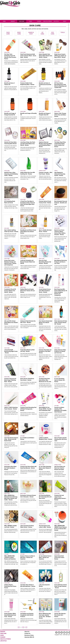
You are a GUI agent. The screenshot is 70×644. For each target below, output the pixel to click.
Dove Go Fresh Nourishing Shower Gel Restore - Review (45, 262)
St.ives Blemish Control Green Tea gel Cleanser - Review (61, 586)
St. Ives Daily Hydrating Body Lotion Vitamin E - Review (45, 468)
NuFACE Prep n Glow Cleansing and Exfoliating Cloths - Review (11, 174)
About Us (27, 632)
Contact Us (27, 633)
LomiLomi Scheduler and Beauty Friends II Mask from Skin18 (28, 262)
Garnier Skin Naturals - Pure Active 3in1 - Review (60, 615)
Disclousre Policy (29, 635)
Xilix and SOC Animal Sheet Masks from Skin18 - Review (11, 323)
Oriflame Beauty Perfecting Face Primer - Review (11, 586)
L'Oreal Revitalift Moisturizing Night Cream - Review (11, 351)
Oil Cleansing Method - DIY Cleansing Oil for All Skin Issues (45, 497)
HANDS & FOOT (42, 171)
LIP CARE (56, 406)
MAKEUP (13, 21)
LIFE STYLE (56, 21)
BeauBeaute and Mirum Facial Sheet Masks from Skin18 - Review (28, 232)
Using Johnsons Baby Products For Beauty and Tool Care (60, 351)
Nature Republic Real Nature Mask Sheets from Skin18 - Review (45, 56)
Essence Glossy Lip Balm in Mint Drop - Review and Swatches (28, 557)
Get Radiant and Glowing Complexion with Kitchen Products (27, 615)
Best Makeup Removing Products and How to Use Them (61, 262)
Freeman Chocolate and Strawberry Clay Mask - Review (45, 351)
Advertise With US (29, 637)
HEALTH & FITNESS (48, 21)
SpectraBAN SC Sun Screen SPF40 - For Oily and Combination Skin (45, 409)
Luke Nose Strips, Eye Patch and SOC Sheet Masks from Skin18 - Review (28, 144)
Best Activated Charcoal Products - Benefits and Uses (61, 203)
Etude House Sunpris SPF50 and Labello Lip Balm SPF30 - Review (60, 56)
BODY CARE (42, 112)
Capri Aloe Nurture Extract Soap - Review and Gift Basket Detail (11, 439)
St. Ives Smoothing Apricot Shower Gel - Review (60, 380)
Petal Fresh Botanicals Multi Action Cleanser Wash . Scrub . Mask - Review (28, 56)
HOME (4, 21)
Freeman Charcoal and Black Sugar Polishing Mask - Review (10, 380)
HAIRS (30, 21)
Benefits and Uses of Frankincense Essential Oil (45, 85)
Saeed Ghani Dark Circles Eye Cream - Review (60, 557)
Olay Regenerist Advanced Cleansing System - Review (60, 174)
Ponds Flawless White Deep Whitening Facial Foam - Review (10, 615)
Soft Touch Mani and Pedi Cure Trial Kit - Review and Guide (60, 468)
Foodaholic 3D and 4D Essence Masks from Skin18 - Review (10, 291)
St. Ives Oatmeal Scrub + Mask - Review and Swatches (45, 557)
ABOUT (65, 21)
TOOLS (63, 32)
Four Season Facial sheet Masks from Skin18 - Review (45, 323)
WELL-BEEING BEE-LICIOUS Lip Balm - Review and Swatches (10, 557)
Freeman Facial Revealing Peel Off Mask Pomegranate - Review (28, 409)
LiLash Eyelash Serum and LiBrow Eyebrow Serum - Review (45, 291)
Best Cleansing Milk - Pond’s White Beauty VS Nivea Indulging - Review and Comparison (61, 292)
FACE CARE (7, 52)
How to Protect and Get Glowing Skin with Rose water (61, 439)
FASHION (39, 21)
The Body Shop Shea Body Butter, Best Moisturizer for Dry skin (45, 380)
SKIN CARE (22, 21)
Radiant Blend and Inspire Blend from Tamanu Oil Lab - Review (28, 291)
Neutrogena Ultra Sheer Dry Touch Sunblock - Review (10, 468)
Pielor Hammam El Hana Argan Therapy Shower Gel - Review (61, 323)
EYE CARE (7, 228)
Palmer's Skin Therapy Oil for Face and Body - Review (60, 115)
